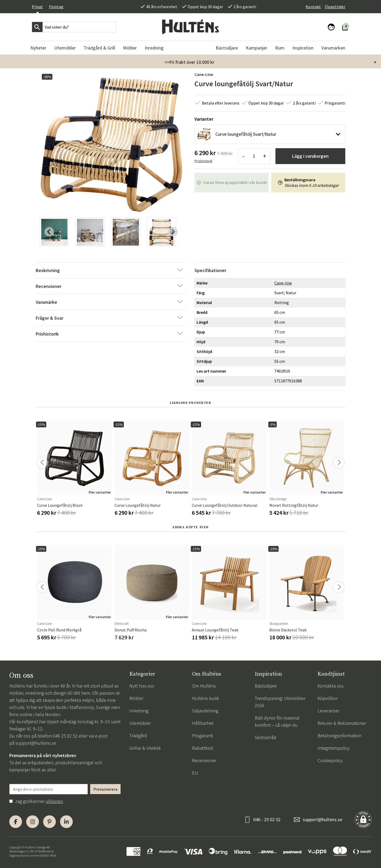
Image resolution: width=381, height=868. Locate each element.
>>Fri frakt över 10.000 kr (189, 62)
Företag (56, 7)
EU (195, 773)
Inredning (139, 711)
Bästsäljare (266, 686)
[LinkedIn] (66, 822)
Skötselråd (266, 737)
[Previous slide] (49, 232)
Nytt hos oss (142, 686)
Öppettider (335, 7)
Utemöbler (140, 723)
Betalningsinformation (339, 736)
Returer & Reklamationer (342, 723)
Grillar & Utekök (145, 748)
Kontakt (313, 7)
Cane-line (204, 74)
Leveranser (328, 711)
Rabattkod (203, 748)
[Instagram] (33, 822)
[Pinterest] (49, 822)
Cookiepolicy (330, 760)
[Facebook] (16, 822)
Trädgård (138, 736)
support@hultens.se (36, 743)
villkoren (54, 801)
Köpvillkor (328, 698)
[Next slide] (173, 232)
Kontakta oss (331, 686)
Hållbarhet (203, 723)
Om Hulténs (204, 686)
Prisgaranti (203, 736)
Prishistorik (203, 161)
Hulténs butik (206, 698)
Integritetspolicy (334, 748)
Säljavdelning (205, 711)
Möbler (136, 698)
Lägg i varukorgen (310, 156)
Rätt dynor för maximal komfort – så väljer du (277, 721)
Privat (37, 7)
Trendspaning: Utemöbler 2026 (280, 702)
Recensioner (204, 760)
